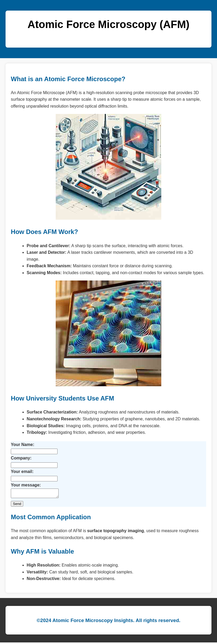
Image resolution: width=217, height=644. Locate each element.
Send (17, 505)
